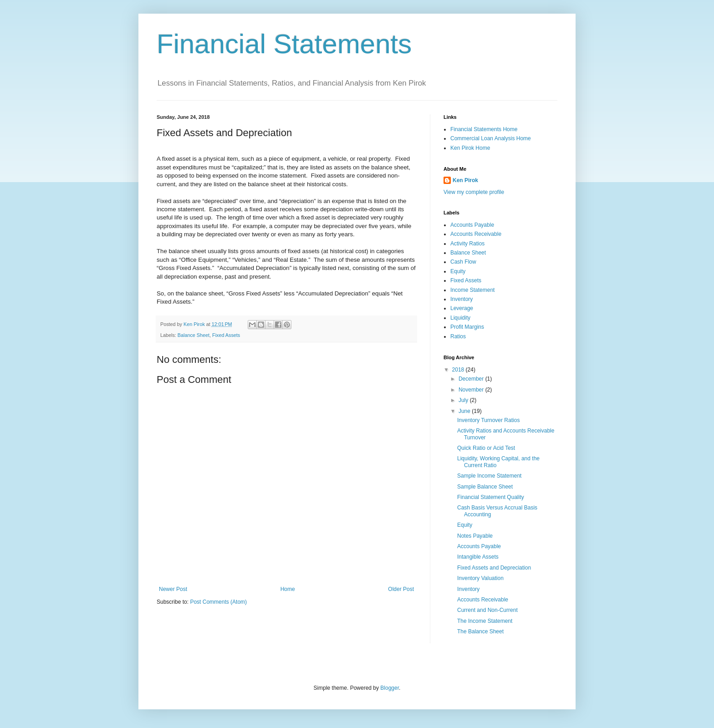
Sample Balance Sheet (485, 487)
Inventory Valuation (480, 578)
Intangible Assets (478, 557)
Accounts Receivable (476, 234)
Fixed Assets (226, 335)
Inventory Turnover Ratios (488, 420)
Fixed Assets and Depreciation (494, 568)
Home (288, 589)
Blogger (390, 688)
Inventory (462, 299)
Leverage (462, 308)
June (465, 411)
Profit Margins (467, 327)
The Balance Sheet (480, 631)
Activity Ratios (467, 244)
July (464, 400)
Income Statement (472, 290)
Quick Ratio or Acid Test (486, 448)
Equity (458, 271)
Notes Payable (475, 536)
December (472, 379)
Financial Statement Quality (491, 497)
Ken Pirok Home (470, 148)
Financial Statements (284, 44)
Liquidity (460, 318)
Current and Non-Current (487, 610)
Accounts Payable (472, 225)
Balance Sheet (194, 335)
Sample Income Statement (489, 476)
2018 (459, 370)
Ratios (458, 336)
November (472, 390)
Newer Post (173, 589)
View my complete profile (474, 192)
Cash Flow (463, 262)
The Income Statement (485, 621)
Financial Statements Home (484, 129)
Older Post (401, 589)
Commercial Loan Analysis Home (491, 138)
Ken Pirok (465, 180)
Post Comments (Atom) (218, 602)
